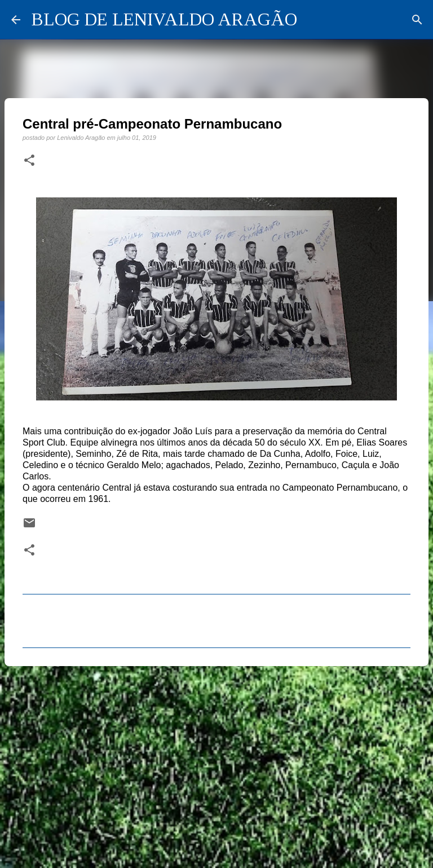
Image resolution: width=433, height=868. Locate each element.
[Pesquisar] (417, 20)
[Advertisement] (216, 762)
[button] (29, 161)
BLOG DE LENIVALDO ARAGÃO (164, 19)
